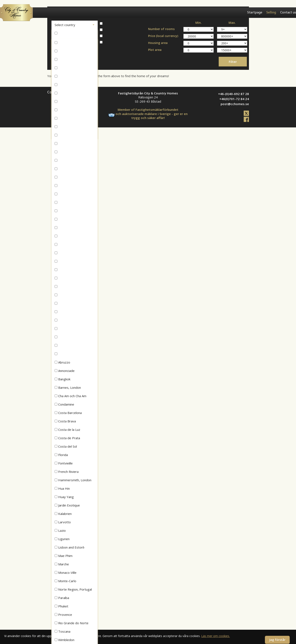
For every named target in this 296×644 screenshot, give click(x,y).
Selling (271, 12)
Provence (63, 615)
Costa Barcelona (68, 413)
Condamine (64, 404)
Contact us (288, 12)
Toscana (62, 631)
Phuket (61, 606)
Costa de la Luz (67, 430)
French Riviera (67, 472)
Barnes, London (68, 387)
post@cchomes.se (235, 104)
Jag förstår (277, 640)
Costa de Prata (67, 438)
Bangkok (62, 379)
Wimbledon (64, 640)
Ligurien (62, 539)
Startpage (255, 12)
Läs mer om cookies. (216, 636)
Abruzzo (62, 362)
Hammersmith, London (73, 480)
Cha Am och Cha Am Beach (70, 397)
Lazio (60, 530)
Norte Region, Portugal (73, 589)
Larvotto (63, 522)
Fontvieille (64, 463)
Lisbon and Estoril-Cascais (70, 548)
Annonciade (65, 371)
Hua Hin (62, 488)
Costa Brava (65, 421)
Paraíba (62, 598)
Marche (62, 564)
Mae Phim (64, 556)
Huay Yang (64, 497)
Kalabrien (63, 514)
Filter (233, 62)
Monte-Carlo (65, 581)
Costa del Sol (66, 446)
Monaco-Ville (66, 573)
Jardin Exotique (67, 505)
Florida (61, 455)
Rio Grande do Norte (72, 623)
